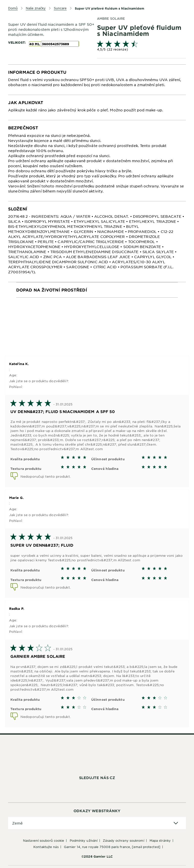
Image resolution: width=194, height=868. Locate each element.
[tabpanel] (97, 80)
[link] (141, 46)
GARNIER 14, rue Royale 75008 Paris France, (112, 847)
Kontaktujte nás (46, 847)
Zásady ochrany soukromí (123, 840)
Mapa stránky (160, 840)
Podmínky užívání (84, 840)
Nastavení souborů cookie (44, 840)
